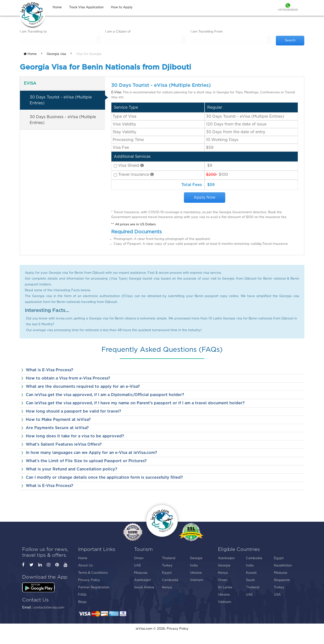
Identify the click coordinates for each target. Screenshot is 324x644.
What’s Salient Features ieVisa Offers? (64, 444)
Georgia (196, 558)
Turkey (167, 566)
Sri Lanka (225, 587)
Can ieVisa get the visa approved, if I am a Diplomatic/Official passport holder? (105, 395)
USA (277, 595)
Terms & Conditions (93, 573)
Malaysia (141, 573)
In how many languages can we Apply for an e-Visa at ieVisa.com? (91, 453)
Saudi (250, 580)
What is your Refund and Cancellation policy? (72, 469)
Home (30, 54)
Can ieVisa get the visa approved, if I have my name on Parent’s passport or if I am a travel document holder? (135, 403)
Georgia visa (56, 54)
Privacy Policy (89, 580)
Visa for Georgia (89, 54)
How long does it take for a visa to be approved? (75, 436)
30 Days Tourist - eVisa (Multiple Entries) (61, 100)
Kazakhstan (283, 566)
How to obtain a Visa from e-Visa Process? (68, 378)
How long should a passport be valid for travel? (73, 411)
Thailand (169, 558)
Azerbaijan (142, 580)
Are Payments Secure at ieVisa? (57, 428)
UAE (138, 566)
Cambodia (170, 580)
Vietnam (197, 580)
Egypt (167, 573)
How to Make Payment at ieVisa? (58, 420)
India (194, 566)
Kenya (167, 587)
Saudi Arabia (144, 587)
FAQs (82, 595)
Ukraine (196, 573)
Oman (139, 558)
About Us (85, 566)
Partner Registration (94, 587)
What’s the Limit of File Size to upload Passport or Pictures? (86, 461)
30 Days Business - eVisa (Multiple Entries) (63, 120)
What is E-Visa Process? (49, 370)
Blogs (82, 602)
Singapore (282, 580)
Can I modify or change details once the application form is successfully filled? (104, 477)
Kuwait (251, 573)
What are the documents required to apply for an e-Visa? (83, 387)
